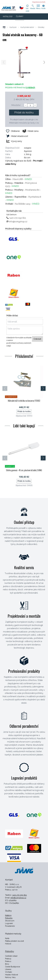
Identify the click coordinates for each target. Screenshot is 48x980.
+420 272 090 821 (16, 218)
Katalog (8, 915)
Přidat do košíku (24, 112)
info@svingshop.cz (17, 222)
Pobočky (9, 918)
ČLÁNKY (20, 16)
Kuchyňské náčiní (27, 27)
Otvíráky (41, 27)
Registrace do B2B (39, 2)
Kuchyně (13, 27)
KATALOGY (8, 17)
